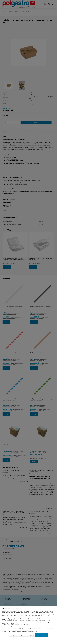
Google (22, 615)
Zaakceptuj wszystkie (42, 635)
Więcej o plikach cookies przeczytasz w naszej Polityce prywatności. (20, 631)
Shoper (26, 615)
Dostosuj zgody (30, 635)
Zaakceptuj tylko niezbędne (17, 635)
